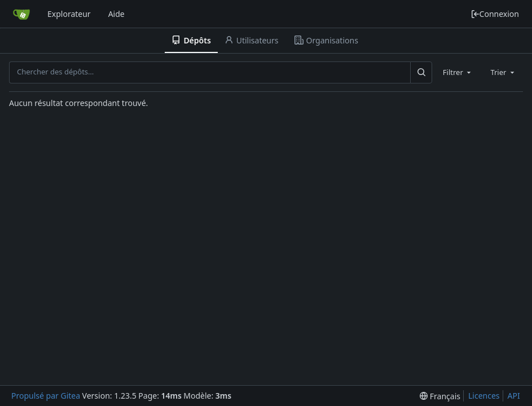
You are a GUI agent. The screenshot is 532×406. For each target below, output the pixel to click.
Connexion (495, 14)
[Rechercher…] (421, 72)
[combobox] (458, 72)
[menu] (440, 396)
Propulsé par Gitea (46, 396)
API (514, 396)
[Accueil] (21, 14)
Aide (116, 14)
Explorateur (69, 14)
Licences (484, 396)
